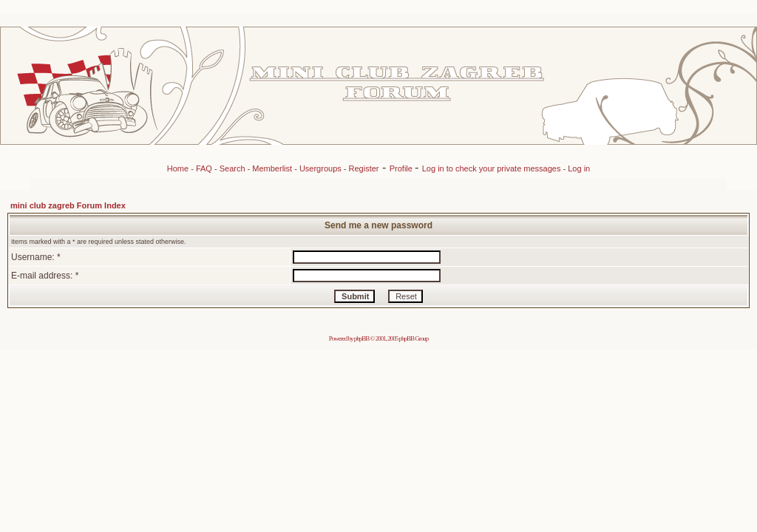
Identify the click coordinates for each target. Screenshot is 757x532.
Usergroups (320, 168)
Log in (579, 168)
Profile (402, 168)
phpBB (362, 338)
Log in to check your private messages (493, 168)
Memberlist (272, 168)
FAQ (204, 168)
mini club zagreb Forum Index (68, 205)
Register (364, 168)
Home (178, 168)
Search (232, 168)
